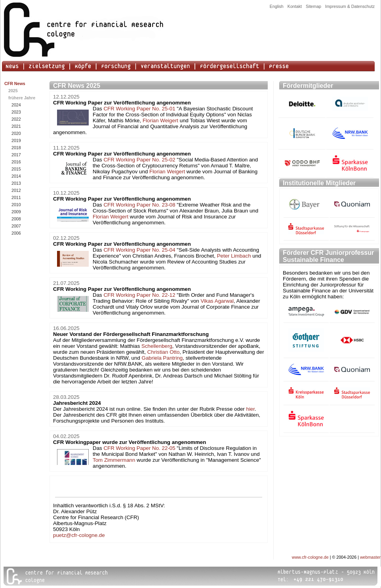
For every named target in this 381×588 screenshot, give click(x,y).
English (277, 6)
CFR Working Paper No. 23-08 (139, 205)
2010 (16, 205)
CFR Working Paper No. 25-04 (139, 250)
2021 (16, 126)
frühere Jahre (22, 98)
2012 (16, 190)
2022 (16, 119)
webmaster (370, 557)
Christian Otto (163, 352)
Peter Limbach (234, 256)
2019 (16, 140)
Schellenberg (157, 346)
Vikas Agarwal (217, 301)
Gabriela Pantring (162, 358)
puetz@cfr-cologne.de (79, 535)
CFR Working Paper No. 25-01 (139, 109)
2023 (16, 112)
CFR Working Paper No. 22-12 (139, 295)
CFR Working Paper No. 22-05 (139, 448)
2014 (16, 176)
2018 (16, 148)
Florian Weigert (160, 120)
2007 (16, 226)
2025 (13, 91)
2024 (16, 105)
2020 (16, 133)
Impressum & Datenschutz (350, 6)
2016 (16, 162)
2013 (16, 183)
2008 (16, 219)
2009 (16, 212)
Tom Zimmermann (114, 460)
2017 (16, 155)
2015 (16, 169)
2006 (16, 233)
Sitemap (313, 6)
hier (251, 409)
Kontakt (295, 6)
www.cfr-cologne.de (310, 557)
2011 (16, 197)
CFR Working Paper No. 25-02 (139, 160)
